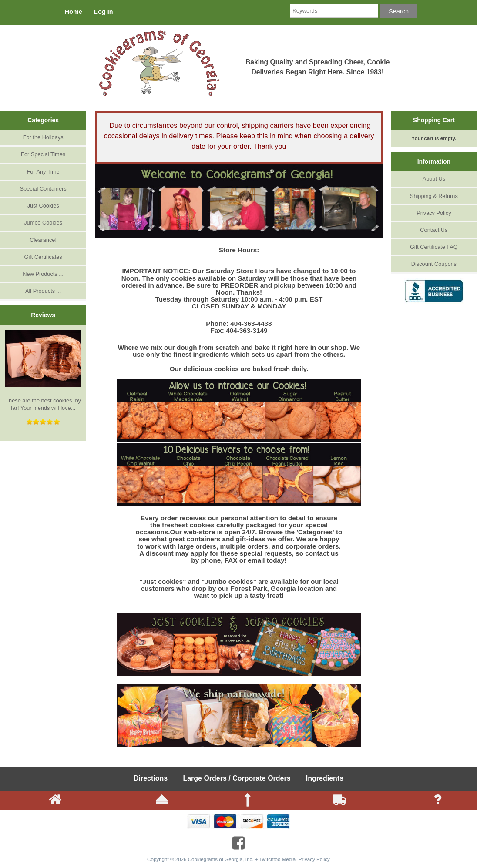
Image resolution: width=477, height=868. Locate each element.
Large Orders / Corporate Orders (237, 778)
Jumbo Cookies (43, 223)
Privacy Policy (434, 213)
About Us (434, 179)
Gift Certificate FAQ (434, 247)
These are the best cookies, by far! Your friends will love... (43, 370)
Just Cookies (43, 206)
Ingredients (325, 778)
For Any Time (43, 172)
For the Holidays (43, 137)
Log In (104, 12)
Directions (151, 778)
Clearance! (43, 240)
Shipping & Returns (434, 196)
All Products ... (43, 291)
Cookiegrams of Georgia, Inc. (221, 859)
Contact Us (434, 230)
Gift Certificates (43, 257)
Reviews (43, 315)
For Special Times (43, 154)
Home (74, 12)
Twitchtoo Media (278, 859)
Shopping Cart (434, 120)
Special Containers (43, 189)
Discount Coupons (434, 264)
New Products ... (43, 274)
